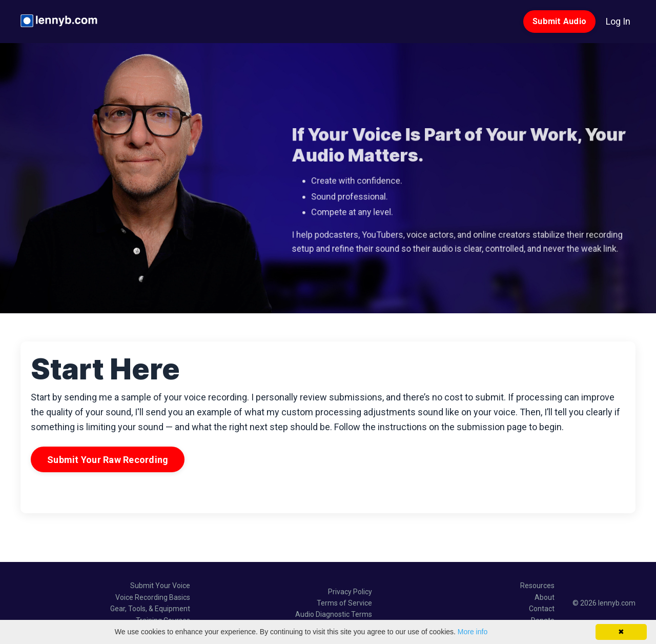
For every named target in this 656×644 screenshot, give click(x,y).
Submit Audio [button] (559, 21)
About (545, 597)
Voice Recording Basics (153, 597)
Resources (537, 586)
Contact (542, 609)
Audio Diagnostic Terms (334, 614)
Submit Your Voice (160, 586)
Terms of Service (344, 603)
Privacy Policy (350, 592)
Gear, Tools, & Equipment (150, 609)
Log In (618, 21)
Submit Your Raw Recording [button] (108, 460)
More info (473, 632)
